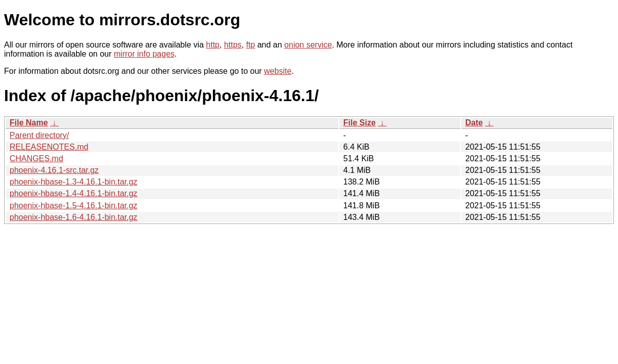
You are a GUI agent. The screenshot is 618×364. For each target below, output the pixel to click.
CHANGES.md (36, 158)
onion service (308, 45)
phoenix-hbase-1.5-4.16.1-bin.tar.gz (74, 206)
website (278, 71)
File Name (29, 123)
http (213, 45)
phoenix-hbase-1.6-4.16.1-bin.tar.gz (74, 217)
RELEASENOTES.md (49, 147)
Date (474, 123)
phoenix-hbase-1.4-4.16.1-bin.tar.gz (74, 193)
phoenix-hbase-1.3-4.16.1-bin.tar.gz (74, 182)
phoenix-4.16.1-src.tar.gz (54, 170)
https (233, 45)
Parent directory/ (39, 135)
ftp (250, 45)
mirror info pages (144, 54)
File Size (360, 123)
